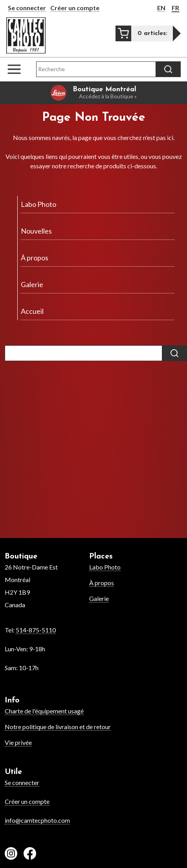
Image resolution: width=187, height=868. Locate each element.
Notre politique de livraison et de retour (58, 727)
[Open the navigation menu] (18, 69)
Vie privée (18, 742)
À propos (102, 583)
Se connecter (27, 8)
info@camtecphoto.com (37, 820)
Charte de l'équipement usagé (44, 711)
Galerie (99, 598)
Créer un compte (75, 8)
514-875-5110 (36, 630)
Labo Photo (105, 567)
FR (175, 8)
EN (161, 8)
